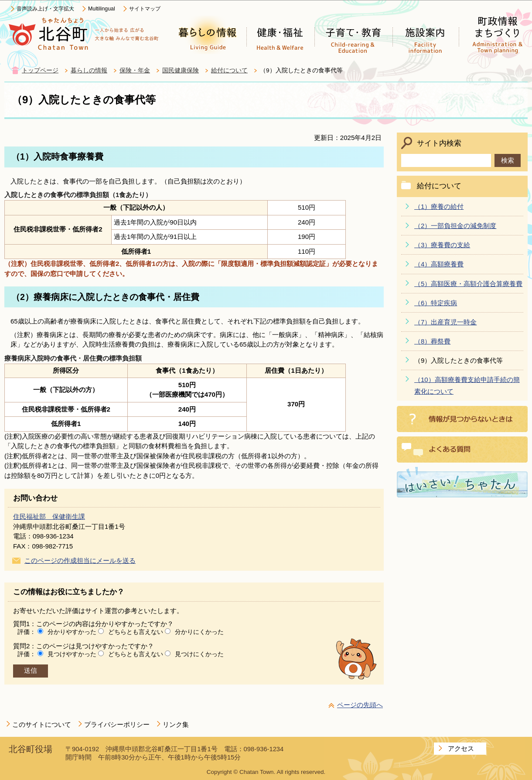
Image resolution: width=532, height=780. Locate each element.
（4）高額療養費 (439, 264)
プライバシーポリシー (117, 724)
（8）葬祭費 (432, 341)
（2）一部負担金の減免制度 (455, 226)
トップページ (40, 70)
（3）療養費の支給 (442, 245)
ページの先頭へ (360, 705)
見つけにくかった (199, 654)
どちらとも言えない (136, 632)
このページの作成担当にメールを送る (80, 560)
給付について (229, 70)
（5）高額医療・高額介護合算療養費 (468, 284)
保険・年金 (135, 70)
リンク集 (176, 724)
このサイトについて (42, 724)
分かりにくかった (199, 632)
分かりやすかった (72, 632)
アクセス (461, 748)
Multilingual (102, 9)
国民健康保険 (181, 70)
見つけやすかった (72, 654)
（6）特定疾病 (436, 303)
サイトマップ (145, 9)
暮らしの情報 (89, 70)
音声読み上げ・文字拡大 (45, 9)
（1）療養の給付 (439, 206)
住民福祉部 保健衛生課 (49, 516)
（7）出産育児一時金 (445, 322)
